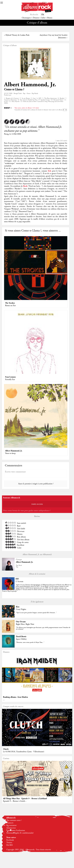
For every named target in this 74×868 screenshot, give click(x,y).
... (4, 700)
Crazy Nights (21, 609)
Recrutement (11, 825)
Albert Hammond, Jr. (30, 85)
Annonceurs (11, 828)
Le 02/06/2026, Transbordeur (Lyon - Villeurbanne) (24, 752)
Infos (43, 18)
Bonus (50, 18)
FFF (17, 579)
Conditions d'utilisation (16, 830)
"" (37, 588)
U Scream (19, 582)
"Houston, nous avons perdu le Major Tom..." (30, 642)
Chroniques (26, 18)
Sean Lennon (10, 377)
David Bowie (21, 637)
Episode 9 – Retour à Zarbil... (15, 801)
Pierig (6, 134)
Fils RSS (10, 845)
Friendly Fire (10, 380)
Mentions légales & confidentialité (20, 833)
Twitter (9, 843)
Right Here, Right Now (25, 624)
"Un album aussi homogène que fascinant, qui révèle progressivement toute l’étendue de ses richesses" (43, 628)
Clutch (6, 749)
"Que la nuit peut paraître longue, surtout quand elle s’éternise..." (36, 613)
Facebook (10, 840)
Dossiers (36, 18)
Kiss (18, 607)
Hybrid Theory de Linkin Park (17, 35)
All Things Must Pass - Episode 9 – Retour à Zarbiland (25, 799)
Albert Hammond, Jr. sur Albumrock (37, 555)
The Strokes (10, 303)
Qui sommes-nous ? (14, 820)
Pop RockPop (19, 566)
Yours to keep (10, 453)
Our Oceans (21, 622)
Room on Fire (10, 306)
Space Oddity (21, 639)
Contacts (10, 823)
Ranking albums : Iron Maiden (15, 697)
